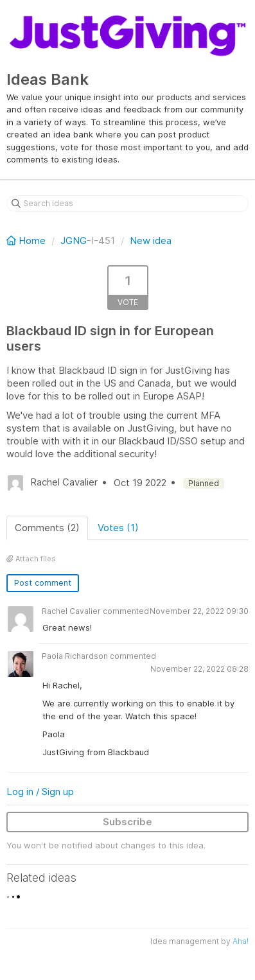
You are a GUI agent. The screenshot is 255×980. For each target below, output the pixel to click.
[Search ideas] (127, 204)
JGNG (74, 241)
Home (27, 241)
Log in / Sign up (40, 792)
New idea (151, 241)
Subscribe (127, 822)
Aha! (241, 941)
